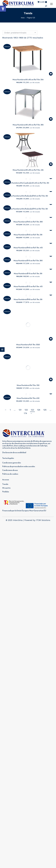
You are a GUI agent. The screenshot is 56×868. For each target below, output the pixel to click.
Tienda (5, 424)
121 (20, 350)
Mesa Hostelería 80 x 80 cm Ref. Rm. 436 (28, 170)
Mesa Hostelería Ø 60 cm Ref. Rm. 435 (28, 248)
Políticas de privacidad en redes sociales (19, 406)
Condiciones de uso (10, 410)
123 (32, 350)
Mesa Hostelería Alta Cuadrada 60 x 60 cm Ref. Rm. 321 (28, 183)
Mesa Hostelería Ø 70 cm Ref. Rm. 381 (28, 273)
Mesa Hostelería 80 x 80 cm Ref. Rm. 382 (28, 125)
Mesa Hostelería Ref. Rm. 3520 (28, 312)
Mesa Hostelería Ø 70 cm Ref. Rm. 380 (28, 261)
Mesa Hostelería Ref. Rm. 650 (28, 338)
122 (26, 350)
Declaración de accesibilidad (14, 392)
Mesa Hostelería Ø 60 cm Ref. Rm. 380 (28, 222)
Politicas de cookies (10, 414)
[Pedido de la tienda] (20, 33)
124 (39, 350)
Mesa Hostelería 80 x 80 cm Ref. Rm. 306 (28, 80)
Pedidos (6, 432)
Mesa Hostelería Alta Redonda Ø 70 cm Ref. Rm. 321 (28, 209)
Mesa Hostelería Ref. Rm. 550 (28, 325)
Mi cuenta (6, 428)
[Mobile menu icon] (51, 4)
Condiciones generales (12, 403)
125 (45, 350)
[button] (3, 9)
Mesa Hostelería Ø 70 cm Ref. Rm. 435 (28, 286)
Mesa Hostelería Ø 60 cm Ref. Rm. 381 (28, 235)
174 (25, 353)
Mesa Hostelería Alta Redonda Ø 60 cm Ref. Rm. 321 (28, 196)
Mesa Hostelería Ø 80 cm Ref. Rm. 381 (28, 299)
